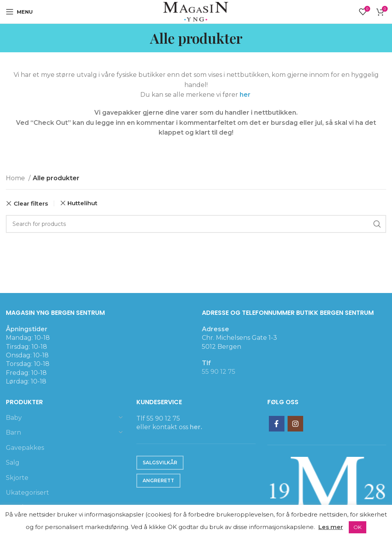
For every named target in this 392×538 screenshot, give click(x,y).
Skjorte (17, 478)
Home (16, 178)
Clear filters (31, 203)
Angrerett (158, 480)
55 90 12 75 (219, 372)
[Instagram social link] (295, 424)
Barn (13, 432)
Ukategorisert (27, 493)
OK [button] (358, 527)
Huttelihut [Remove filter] (82, 203)
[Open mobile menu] (19, 12)
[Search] (196, 224)
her (246, 95)
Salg (13, 463)
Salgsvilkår (160, 463)
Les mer (331, 527)
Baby (14, 418)
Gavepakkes (25, 448)
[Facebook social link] (277, 424)
